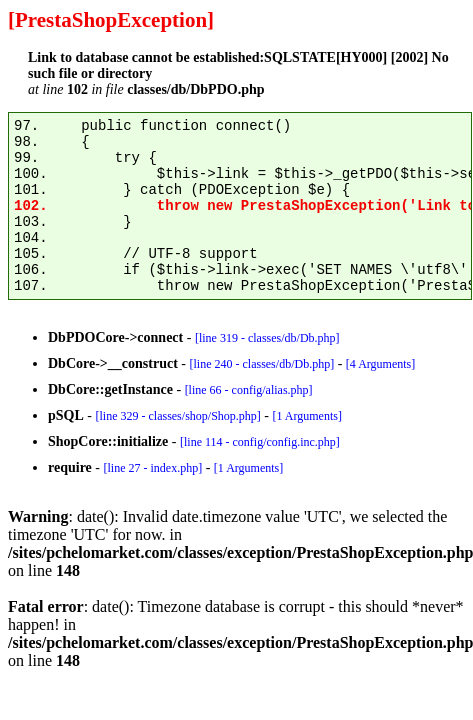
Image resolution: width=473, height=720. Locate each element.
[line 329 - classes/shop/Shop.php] (177, 416)
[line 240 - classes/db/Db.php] (261, 364)
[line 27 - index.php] (152, 468)
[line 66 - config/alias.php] (249, 390)
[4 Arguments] (380, 364)
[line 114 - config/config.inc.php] (260, 442)
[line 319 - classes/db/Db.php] (267, 338)
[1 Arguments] (306, 416)
